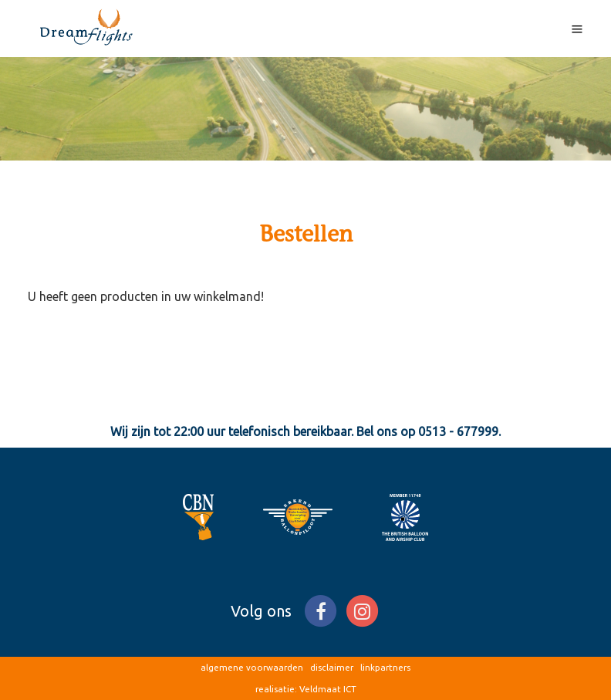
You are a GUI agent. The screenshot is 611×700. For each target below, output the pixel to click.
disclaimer (332, 667)
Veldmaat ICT (328, 689)
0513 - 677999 (458, 431)
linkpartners (385, 667)
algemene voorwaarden (252, 667)
